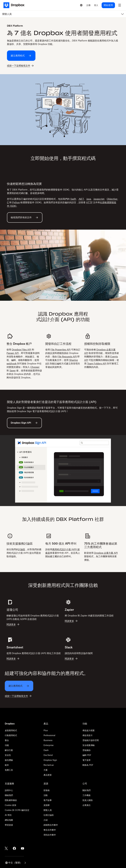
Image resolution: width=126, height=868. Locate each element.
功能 (7, 745)
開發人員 (48, 810)
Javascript (99, 199)
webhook (12, 364)
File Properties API (61, 350)
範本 (7, 765)
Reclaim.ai (49, 765)
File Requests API (67, 357)
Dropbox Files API (21, 350)
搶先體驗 (9, 760)
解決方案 (9, 750)
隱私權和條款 (11, 800)
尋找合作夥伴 (50, 835)
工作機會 (87, 795)
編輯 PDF (87, 755)
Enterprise (49, 745)
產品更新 (48, 775)
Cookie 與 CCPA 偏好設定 (17, 810)
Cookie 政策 (11, 805)
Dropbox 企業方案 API (106, 553)
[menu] (120, 5)
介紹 (46, 820)
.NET (81, 199)
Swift (73, 199)
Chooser (35, 367)
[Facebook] (14, 848)
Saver (13, 371)
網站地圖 (9, 820)
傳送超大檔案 (89, 730)
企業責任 (87, 805)
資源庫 (47, 805)
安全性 (8, 755)
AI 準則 (8, 815)
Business (48, 740)
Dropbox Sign (50, 760)
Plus (46, 730)
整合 (7, 740)
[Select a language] (81, 5)
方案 (46, 770)
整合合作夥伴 (50, 830)
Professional (49, 735)
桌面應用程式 (11, 730)
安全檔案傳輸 (89, 745)
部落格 (47, 790)
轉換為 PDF (88, 765)
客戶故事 (48, 800)
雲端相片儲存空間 (91, 740)
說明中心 (9, 790)
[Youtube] (22, 848)
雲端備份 (87, 750)
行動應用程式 (11, 735)
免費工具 (9, 770)
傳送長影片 (88, 735)
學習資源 (9, 825)
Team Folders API (97, 364)
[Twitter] (6, 848)
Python (16, 202)
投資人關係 (88, 800)
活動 (46, 795)
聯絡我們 (9, 795)
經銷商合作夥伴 (51, 825)
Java (89, 199)
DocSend (48, 755)
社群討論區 (49, 815)
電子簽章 (87, 760)
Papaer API (13, 353)
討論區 (22, 549)
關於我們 (87, 790)
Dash (46, 750)
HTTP (89, 202)
